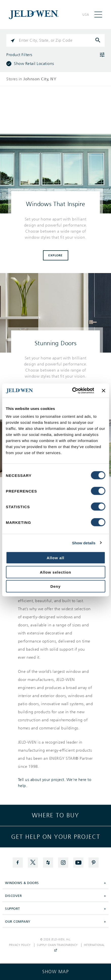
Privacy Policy (20, 945)
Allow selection (55, 572)
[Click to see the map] (56, 972)
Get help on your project (56, 837)
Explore (56, 255)
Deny (56, 586)
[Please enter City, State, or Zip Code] (56, 40)
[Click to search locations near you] (13, 40)
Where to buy (56, 815)
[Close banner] (103, 390)
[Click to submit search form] (98, 40)
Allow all (56, 558)
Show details (84, 543)
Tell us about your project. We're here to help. (55, 783)
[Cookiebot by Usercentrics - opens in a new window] (72, 391)
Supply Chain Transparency (57, 945)
